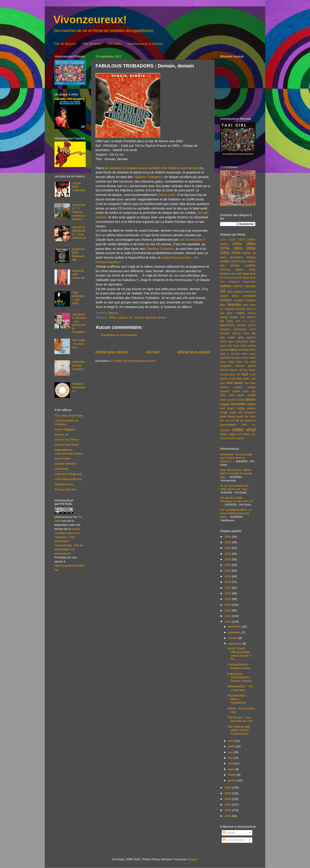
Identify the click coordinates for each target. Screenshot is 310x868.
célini (229, 292)
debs (223, 305)
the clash (250, 417)
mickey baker (247, 370)
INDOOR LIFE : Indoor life (78, 274)
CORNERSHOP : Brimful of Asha (239, 666)
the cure (225, 421)
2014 (228, 605)
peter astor (227, 395)
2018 (228, 582)
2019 (228, 576)
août (231, 741)
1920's (241, 240)
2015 (228, 599)
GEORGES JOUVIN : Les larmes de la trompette (79, 323)
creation (250, 300)
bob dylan (243, 278)
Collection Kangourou (68, 474)
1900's (223, 240)
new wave (235, 383)
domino (241, 309)
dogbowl (229, 309)
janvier (233, 780)
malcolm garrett (245, 366)
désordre (151, 318)
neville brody (228, 379)
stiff (240, 412)
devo (246, 305)
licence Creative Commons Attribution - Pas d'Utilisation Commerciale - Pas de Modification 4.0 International (69, 541)
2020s (247, 253)
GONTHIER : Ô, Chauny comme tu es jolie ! (79, 212)
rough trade (228, 412)
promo (162, 318)
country (238, 300)
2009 (228, 793)
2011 (228, 622)
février (232, 775)
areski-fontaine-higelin (243, 261)
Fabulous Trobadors (148, 177)
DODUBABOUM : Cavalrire (78, 365)
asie (222, 265)
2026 (228, 537)
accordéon (236, 257)
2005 (228, 816)
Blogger (192, 859)
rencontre (238, 404)
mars (232, 769)
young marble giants (232, 438)
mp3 (245, 374)
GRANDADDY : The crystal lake (240, 688)
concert (139, 318)
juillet (232, 746)
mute (253, 375)
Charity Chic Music (67, 445)
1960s (251, 244)
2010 (228, 788)
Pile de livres (92, 44)
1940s (224, 244)
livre (239, 362)
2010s (236, 253)
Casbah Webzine (66, 464)
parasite (225, 391)
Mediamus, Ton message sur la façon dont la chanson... (236, 458)
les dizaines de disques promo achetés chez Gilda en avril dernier (151, 168)
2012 (228, 616)
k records (233, 354)
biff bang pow (246, 274)
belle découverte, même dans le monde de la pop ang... (236, 473)
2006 (228, 810)
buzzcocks (249, 282)
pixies (223, 400)
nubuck (224, 387)
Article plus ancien (194, 352)
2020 (228, 571)
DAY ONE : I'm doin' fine (79, 344)
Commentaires (234, 840)
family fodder (229, 317)
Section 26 (61, 435)
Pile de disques (65, 44)
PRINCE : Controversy (78, 387)
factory (252, 313)
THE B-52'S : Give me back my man (240, 719)
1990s (251, 248)
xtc (254, 434)
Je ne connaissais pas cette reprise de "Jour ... (235, 487)
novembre (235, 632)
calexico (238, 286)
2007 (228, 805)
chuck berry (229, 296)
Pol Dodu (115, 44)
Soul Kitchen (63, 458)
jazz (231, 341)
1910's (232, 240)
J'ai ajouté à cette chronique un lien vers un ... (236, 501)
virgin (223, 434)
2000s (112, 318)
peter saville (247, 395)
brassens (234, 282)
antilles (225, 261)
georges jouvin (246, 325)
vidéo (238, 430)
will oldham (244, 434)
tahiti (223, 416)
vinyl (251, 430)
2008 (228, 799)
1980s (238, 248)
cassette (250, 286)
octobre (233, 638)
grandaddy (240, 329)
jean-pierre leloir (246, 342)
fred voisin (249, 321)
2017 (228, 588)
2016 (228, 593)
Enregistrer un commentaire (119, 335)
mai (231, 758)
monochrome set (230, 375)
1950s (237, 244)
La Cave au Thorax (67, 439)
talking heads (236, 417)
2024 (228, 548)
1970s (225, 248)
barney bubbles (243, 265)
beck (233, 274)
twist (244, 425)
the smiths (246, 421)
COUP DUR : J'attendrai (79, 187)
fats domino (248, 317)
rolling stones (246, 408)
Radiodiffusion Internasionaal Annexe (69, 452)
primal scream (236, 400)
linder (231, 362)
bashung (225, 270)
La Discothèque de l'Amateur (67, 422)
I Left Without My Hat (68, 479)
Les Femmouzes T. (193, 240)
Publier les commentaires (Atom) (135, 361)
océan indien (245, 387)
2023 (228, 554)
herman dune (241, 333)
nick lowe (250, 383)
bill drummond (228, 278)
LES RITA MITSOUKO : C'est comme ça (79, 233)
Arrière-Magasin (65, 429)
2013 (228, 610)
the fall (235, 421)
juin (231, 752)
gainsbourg (227, 325)
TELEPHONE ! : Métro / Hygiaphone (238, 699)
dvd (249, 309)
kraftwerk (225, 358)
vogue (232, 434)
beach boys (246, 269)
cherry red (250, 292)
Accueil (153, 352)
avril (231, 763)
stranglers (250, 412)
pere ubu (249, 391)
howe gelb (236, 337)
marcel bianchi (229, 370)
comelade (249, 296)
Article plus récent (112, 352)
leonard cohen (240, 358)
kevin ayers (248, 354)
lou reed (250, 362)
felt (222, 321)
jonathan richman (237, 350)
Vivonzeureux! (90, 20)
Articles (229, 833)
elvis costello (236, 313)
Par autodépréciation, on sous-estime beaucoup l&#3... (236, 513)
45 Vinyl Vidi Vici (65, 489)
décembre (235, 627)
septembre (235, 644)
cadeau (123, 318)
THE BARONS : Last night (78, 298)
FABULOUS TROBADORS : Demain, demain (239, 677)
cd (131, 318)
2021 (228, 565)
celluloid (238, 292)
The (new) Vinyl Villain (69, 416)
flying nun (233, 321)
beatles (225, 274)
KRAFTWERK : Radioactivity (78, 254)
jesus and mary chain (233, 346)
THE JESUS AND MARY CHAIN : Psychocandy (239, 730)
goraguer (225, 329)
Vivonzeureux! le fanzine (145, 44)
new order (243, 379)
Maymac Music (64, 484)
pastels (236, 391)
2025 (228, 542)
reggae (225, 404)
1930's (251, 240)
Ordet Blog (61, 469)
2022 (228, 559)
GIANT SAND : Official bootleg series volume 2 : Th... (240, 654)
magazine (226, 366)
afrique (251, 257)
